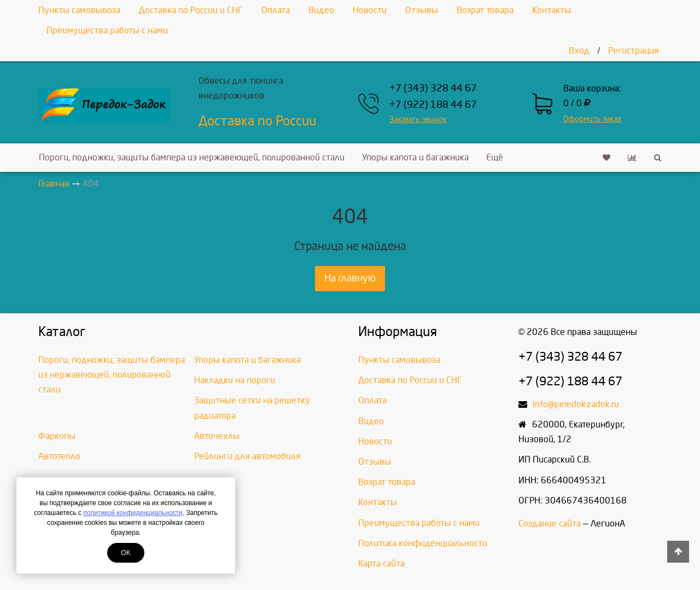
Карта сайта (381, 563)
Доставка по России (257, 121)
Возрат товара (485, 10)
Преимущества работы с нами (107, 30)
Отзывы (422, 10)
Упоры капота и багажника (415, 157)
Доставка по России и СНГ (191, 10)
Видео (321, 10)
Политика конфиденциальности (423, 543)
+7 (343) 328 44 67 (433, 88)
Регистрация (634, 51)
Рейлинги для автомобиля (247, 456)
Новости (370, 10)
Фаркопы (57, 436)
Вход (579, 51)
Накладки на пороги (235, 380)
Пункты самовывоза (79, 10)
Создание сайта (550, 524)
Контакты (552, 10)
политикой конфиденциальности (133, 513)
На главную (350, 278)
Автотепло (59, 456)
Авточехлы (217, 436)
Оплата (276, 10)
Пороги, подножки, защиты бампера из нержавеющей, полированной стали (192, 157)
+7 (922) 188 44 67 (433, 105)
